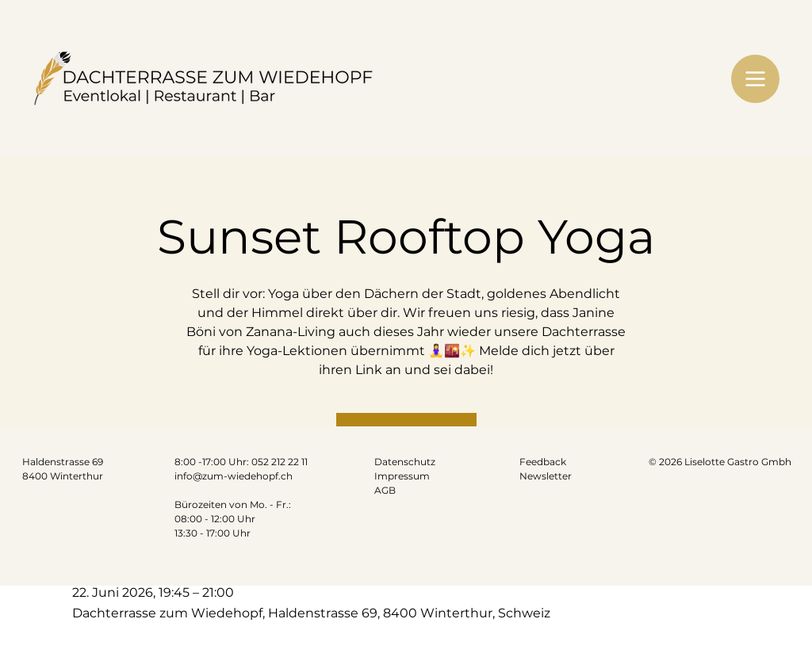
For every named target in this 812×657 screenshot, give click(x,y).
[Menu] (755, 79)
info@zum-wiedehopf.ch (234, 476)
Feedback (543, 462)
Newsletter (546, 476)
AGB (385, 490)
